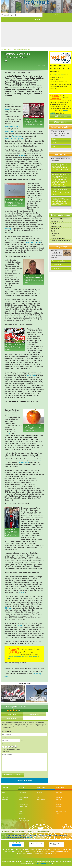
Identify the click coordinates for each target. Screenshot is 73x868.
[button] (57, 15)
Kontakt (3, 793)
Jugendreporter (59, 804)
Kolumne (21, 800)
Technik (21, 814)
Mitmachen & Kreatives (61, 795)
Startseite (5, 788)
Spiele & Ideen (59, 802)
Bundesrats (9, 131)
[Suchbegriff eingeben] (22, 15)
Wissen (15, 49)
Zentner (53, 224)
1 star (3, 747)
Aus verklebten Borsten (60, 261)
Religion (21, 626)
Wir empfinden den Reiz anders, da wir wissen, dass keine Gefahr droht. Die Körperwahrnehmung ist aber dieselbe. (60, 168)
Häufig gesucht (5, 797)
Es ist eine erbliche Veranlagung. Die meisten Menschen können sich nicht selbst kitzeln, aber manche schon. (60, 201)
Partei (7, 109)
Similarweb (30, 837)
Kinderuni (21, 816)
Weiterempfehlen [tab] (12, 718)
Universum (22, 809)
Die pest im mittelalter (58, 238)
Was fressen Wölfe (57, 219)
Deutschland (40, 795)
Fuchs (54, 143)
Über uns (31, 831)
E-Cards (57, 814)
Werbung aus (61, 122)
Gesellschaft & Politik (25, 49)
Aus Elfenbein (57, 268)
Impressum (5, 831)
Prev (3, 694)
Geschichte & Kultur (24, 797)
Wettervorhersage (41, 800)
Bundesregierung (12, 126)
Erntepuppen (55, 229)
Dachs (54, 139)
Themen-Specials (5, 795)
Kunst (20, 811)
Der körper (54, 231)
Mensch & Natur (23, 802)
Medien (8, 608)
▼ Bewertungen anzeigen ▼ (24, 780)
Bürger (22, 593)
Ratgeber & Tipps (23, 807)
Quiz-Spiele (58, 800)
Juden (8, 434)
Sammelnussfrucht (57, 221)
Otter (54, 146)
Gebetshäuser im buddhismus (60, 241)
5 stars (16, 747)
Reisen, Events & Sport (61, 811)
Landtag (8, 229)
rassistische (32, 376)
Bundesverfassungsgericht (15, 139)
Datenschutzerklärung (18, 831)
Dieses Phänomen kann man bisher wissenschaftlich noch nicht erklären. (61, 192)
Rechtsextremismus (33, 242)
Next (45, 694)
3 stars (9, 747)
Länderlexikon (22, 818)
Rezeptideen (58, 807)
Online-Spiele (59, 793)
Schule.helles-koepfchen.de (43, 863)
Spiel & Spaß (60, 788)
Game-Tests (58, 809)
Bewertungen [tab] (12, 714)
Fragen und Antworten (24, 821)
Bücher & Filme (59, 797)
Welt (38, 797)
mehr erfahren (61, 116)
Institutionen (17, 136)
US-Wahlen (40, 793)
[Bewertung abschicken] (13, 775)
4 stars (13, 747)
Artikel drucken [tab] (34, 714)
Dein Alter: (5, 738)
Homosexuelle (24, 463)
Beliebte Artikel (5, 800)
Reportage (41, 788)
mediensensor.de (58, 75)
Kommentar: (5, 752)
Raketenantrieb (56, 226)
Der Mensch (55, 233)
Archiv (39, 802)
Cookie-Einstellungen (43, 831)
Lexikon (21, 795)
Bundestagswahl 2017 (24, 793)
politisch (38, 461)
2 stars (6, 747)
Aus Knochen (56, 265)
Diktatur (22, 156)
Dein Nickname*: (6, 731)
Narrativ (53, 236)
